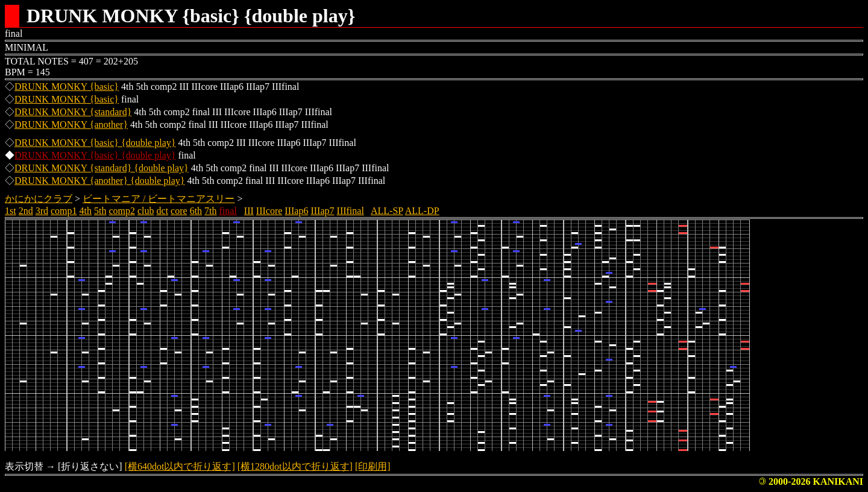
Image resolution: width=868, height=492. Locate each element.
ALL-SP (387, 211)
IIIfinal (351, 211)
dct (163, 211)
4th (86, 211)
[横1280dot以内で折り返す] (295, 466)
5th (100, 211)
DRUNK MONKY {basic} (67, 87)
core (179, 211)
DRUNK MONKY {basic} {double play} (95, 143)
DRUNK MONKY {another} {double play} (100, 181)
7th (210, 211)
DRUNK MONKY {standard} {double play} (102, 168)
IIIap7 (322, 211)
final (228, 211)
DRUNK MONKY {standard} (73, 112)
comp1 (64, 211)
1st (11, 211)
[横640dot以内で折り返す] (180, 466)
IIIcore (269, 211)
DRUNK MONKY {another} (71, 125)
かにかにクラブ (39, 199)
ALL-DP (422, 211)
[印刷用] (373, 466)
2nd (26, 211)
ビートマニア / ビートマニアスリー (159, 199)
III (249, 211)
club (146, 211)
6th (196, 211)
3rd (42, 211)
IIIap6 (296, 211)
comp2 (122, 211)
